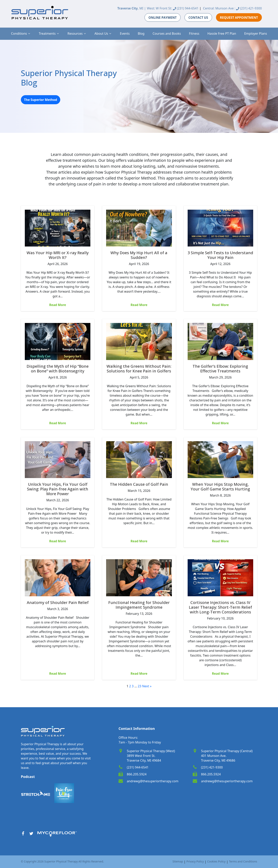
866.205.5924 (137, 774)
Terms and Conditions (243, 861)
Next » (147, 686)
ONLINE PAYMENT (163, 18)
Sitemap (178, 861)
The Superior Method (41, 100)
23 (139, 686)
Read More (58, 305)
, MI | (132, 8)
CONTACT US (198, 18)
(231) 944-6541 (186, 8)
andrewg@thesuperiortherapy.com (153, 781)
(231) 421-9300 (249, 8)
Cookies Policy (216, 861)
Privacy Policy (195, 861)
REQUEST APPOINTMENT (239, 18)
